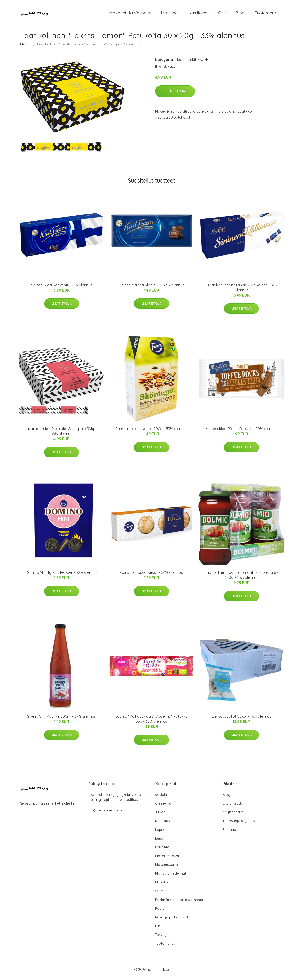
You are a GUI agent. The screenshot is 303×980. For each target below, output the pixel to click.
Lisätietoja (175, 94)
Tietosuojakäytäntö (239, 823)
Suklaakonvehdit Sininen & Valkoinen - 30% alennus (241, 290)
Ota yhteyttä (233, 806)
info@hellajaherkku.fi (105, 813)
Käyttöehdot (233, 814)
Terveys (162, 937)
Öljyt (159, 893)
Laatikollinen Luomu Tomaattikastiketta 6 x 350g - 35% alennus (242, 577)
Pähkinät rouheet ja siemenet (179, 902)
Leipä (160, 841)
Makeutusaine (166, 867)
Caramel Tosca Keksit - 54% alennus (151, 575)
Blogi (240, 14)
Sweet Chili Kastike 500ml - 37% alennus (62, 719)
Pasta (160, 911)
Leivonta (162, 849)
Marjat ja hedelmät (171, 876)
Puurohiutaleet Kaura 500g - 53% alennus (151, 431)
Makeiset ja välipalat (130, 14)
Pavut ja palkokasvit (172, 920)
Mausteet (170, 14)
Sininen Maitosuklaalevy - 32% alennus (151, 287)
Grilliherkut (164, 806)
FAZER (203, 62)
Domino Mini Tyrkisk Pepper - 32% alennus (62, 575)
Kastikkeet (199, 14)
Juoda (160, 814)
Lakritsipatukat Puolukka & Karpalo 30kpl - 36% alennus (62, 434)
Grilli (222, 14)
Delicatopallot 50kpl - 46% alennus (242, 719)
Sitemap (229, 832)
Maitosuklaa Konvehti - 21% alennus (62, 287)
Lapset (161, 832)
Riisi (158, 928)
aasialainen (164, 797)
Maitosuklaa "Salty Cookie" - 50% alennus (241, 431)
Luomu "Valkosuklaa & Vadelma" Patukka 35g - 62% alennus (151, 721)
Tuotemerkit (266, 14)
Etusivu (26, 47)
